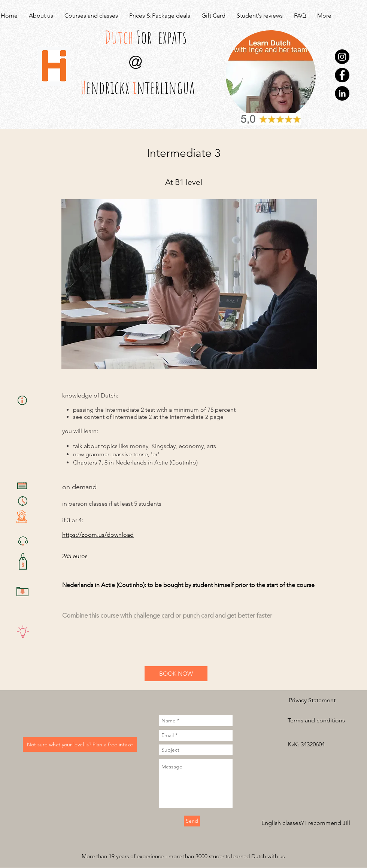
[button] (314, 744)
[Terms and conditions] (316, 721)
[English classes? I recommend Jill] (306, 823)
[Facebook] (342, 75)
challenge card (154, 615)
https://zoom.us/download (98, 535)
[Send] (192, 821)
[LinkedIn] (342, 93)
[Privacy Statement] (312, 700)
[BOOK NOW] (176, 674)
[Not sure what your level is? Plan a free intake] (80, 744)
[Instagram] (342, 57)
